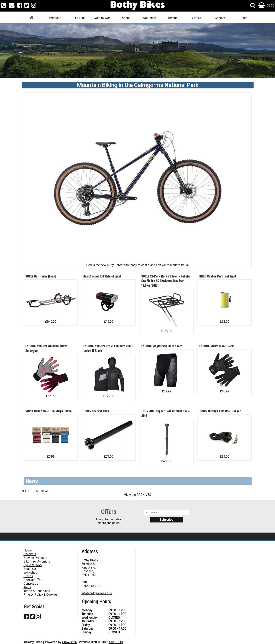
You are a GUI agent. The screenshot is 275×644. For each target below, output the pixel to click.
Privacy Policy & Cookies (41, 595)
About (126, 18)
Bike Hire (79, 18)
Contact (220, 18)
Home (28, 550)
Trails (244, 18)
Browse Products (35, 558)
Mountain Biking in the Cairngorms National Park (138, 85)
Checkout (30, 554)
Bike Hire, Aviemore (37, 561)
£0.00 (266, 6)
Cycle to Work (102, 18)
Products (55, 18)
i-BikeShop (69, 642)
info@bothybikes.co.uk (97, 593)
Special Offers (33, 580)
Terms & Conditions (37, 591)
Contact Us (31, 584)
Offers (197, 18)
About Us (30, 569)
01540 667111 (92, 586)
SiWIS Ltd (116, 642)
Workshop (149, 18)
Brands (173, 18)
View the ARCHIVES (138, 495)
